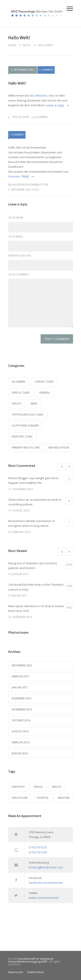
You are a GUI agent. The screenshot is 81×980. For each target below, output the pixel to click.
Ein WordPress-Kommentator (28, 185)
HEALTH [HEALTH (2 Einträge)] (56, 787)
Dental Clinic (21, 393)
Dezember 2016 (21, 698)
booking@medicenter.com (46, 867)
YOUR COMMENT (19, 274)
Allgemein (41, 117)
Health (17, 404)
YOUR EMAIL (16, 237)
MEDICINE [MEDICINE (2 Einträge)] (64, 798)
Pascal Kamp (21, 117)
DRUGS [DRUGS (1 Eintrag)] (38, 787)
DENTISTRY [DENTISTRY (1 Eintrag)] (18, 787)
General (45, 393)
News (34, 404)
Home (12, 45)
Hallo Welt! (17, 83)
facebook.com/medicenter (46, 883)
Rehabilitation (59, 448)
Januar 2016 (20, 753)
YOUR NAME (16, 218)
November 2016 (22, 709)
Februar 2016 (21, 742)
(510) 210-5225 (38, 847)
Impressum (16, 972)
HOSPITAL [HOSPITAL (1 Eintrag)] (43, 798)
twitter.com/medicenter (44, 898)
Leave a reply (55, 105)
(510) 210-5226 (38, 852)
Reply (25, 176)
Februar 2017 (21, 676)
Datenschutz (36, 972)
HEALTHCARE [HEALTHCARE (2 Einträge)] (20, 798)
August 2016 (20, 731)
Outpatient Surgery (25, 426)
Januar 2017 (20, 687)
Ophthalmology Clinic (28, 415)
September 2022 (22, 665)
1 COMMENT (46, 70)
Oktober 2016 (21, 720)
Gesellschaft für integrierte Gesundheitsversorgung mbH (31, 960)
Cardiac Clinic (44, 382)
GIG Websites (39, 95)
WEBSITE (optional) (20, 256)
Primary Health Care (26, 448)
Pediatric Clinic (22, 437)
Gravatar (14, 176)
